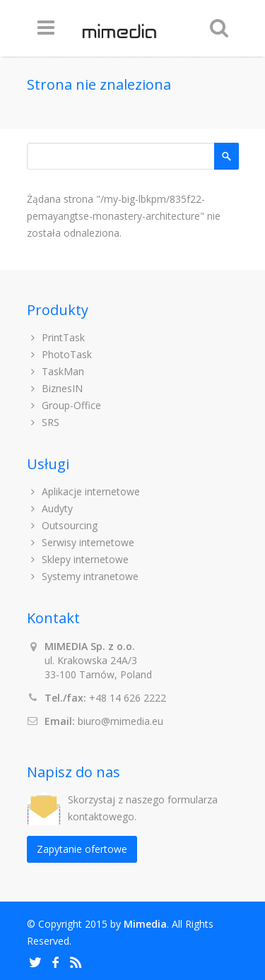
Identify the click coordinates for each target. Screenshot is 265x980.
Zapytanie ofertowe (82, 849)
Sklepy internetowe (78, 559)
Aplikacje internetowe (84, 491)
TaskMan (56, 371)
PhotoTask (60, 354)
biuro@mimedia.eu (120, 721)
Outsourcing (63, 525)
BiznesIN (55, 388)
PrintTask (56, 337)
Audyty (50, 508)
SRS (43, 422)
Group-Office (64, 405)
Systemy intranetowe (83, 576)
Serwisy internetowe (81, 542)
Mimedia (145, 924)
